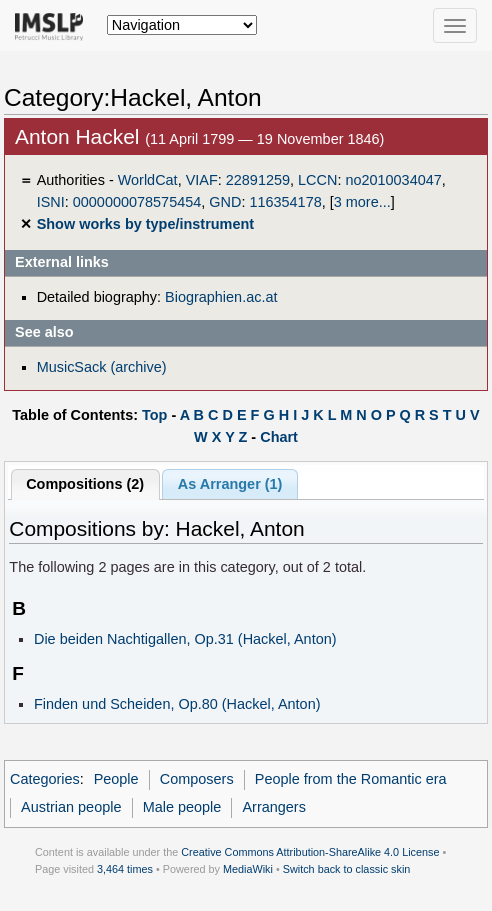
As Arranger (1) (230, 484)
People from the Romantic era (351, 779)
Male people (182, 807)
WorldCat (148, 180)
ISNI (51, 202)
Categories (45, 779)
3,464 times (125, 869)
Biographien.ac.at (221, 297)
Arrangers (273, 807)
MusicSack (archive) (102, 367)
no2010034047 (393, 180)
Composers (197, 779)
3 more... (362, 202)
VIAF (202, 180)
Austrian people (71, 807)
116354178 (285, 202)
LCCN (317, 180)
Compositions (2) (85, 484)
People (116, 779)
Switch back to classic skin (347, 869)
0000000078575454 (137, 202)
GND (225, 202)
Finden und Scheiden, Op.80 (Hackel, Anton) (177, 704)
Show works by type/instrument (145, 224)
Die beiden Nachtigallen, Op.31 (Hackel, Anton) (185, 639)
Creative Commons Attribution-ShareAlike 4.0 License (310, 852)
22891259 (258, 180)
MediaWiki (248, 869)
